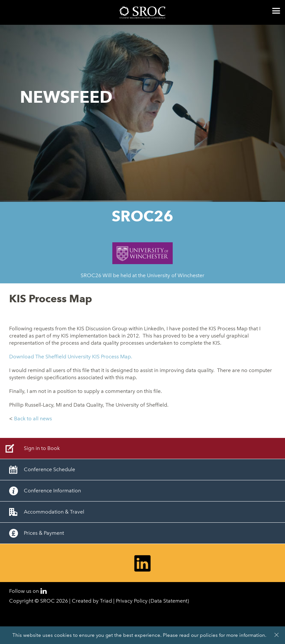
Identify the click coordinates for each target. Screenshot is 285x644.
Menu (276, 11)
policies (209, 635)
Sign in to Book (42, 448)
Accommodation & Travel (54, 512)
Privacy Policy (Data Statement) (152, 601)
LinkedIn (44, 591)
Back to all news (33, 419)
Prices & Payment (44, 533)
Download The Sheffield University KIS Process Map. (71, 357)
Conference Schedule (49, 469)
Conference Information (52, 491)
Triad (106, 601)
